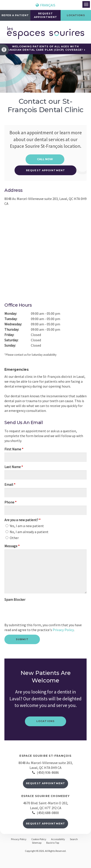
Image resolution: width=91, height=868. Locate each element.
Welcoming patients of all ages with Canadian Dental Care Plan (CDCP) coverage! (44, 48)
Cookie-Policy (39, 839)
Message (12, 546)
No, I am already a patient (27, 532)
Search (74, 839)
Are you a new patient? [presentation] (22, 520)
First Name (14, 449)
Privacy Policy (63, 630)
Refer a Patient (15, 15)
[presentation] (30, 610)
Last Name (14, 467)
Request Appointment (45, 783)
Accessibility (58, 839)
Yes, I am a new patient (25, 526)
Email (10, 484)
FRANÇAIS (45, 5)
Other (12, 538)
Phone (10, 502)
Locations (45, 721)
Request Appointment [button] (45, 15)
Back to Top (53, 842)
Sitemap (37, 842)
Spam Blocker (15, 599)
